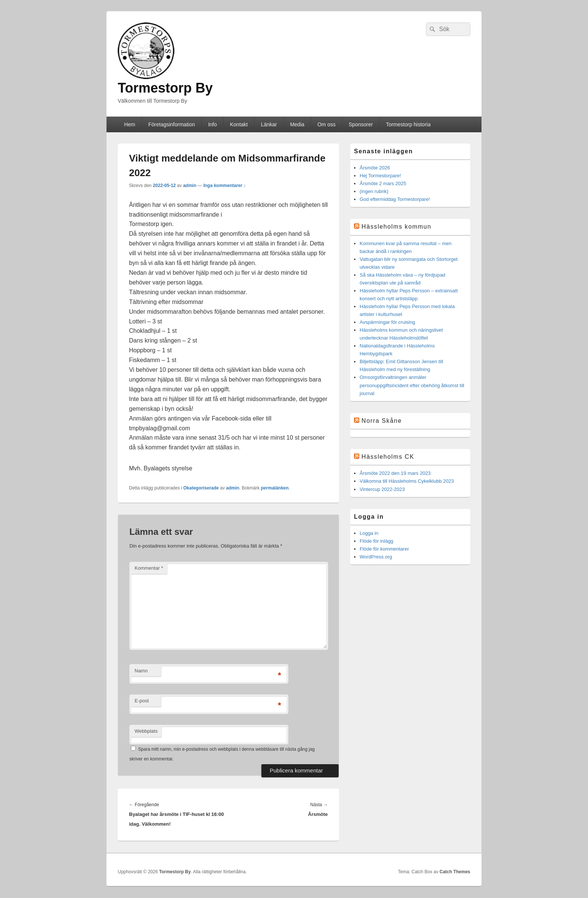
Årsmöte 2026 (375, 168)
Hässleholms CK (388, 457)
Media (297, 124)
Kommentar (149, 568)
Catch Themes (455, 872)
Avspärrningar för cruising (387, 322)
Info (212, 124)
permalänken (275, 488)
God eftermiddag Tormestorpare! (395, 199)
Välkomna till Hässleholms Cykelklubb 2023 (407, 481)
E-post (142, 701)
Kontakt (239, 124)
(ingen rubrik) (374, 191)
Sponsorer (361, 124)
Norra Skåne (382, 421)
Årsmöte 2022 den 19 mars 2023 (395, 473)
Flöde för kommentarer (384, 549)
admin (190, 186)
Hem (130, 124)
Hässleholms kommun (396, 227)
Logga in (369, 533)
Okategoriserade (201, 488)
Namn (141, 671)
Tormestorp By (165, 88)
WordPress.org (376, 557)
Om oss (326, 124)
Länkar (269, 124)
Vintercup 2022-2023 (382, 489)
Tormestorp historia (408, 124)
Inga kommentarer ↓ (224, 186)
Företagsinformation (172, 124)
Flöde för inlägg (376, 541)
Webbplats (146, 731)
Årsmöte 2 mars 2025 (383, 183)
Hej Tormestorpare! (380, 176)
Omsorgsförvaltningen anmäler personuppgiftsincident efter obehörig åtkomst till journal (412, 385)
